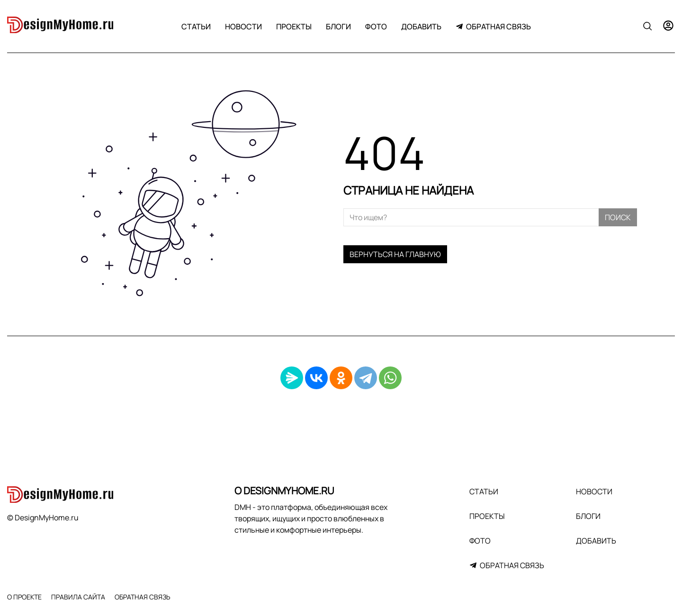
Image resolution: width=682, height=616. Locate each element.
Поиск (618, 217)
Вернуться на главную (395, 254)
